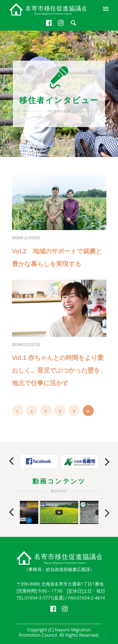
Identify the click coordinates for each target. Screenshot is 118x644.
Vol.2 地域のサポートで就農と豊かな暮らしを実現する (57, 258)
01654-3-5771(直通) (45, 598)
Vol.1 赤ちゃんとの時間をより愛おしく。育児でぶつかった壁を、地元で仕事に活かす (59, 370)
